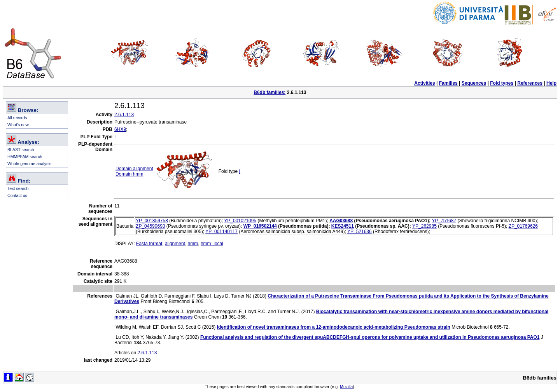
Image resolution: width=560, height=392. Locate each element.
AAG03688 (341, 221)
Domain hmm (129, 174)
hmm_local (212, 244)
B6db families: (269, 92)
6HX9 (120, 129)
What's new (18, 125)
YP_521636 (360, 232)
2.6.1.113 (124, 115)
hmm (193, 244)
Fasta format (149, 244)
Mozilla (346, 387)
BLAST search (21, 150)
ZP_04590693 (150, 226)
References (530, 83)
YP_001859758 (152, 221)
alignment (175, 244)
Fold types (502, 83)
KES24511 (343, 226)
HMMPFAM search (25, 157)
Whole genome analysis (29, 164)
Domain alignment (134, 169)
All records (17, 118)
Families (448, 83)
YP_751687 (444, 221)
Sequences (474, 83)
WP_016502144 (260, 226)
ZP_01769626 (523, 226)
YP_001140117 (221, 232)
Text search (18, 188)
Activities (424, 83)
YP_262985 (424, 226)
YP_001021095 (240, 221)
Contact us (17, 195)
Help (551, 83)
